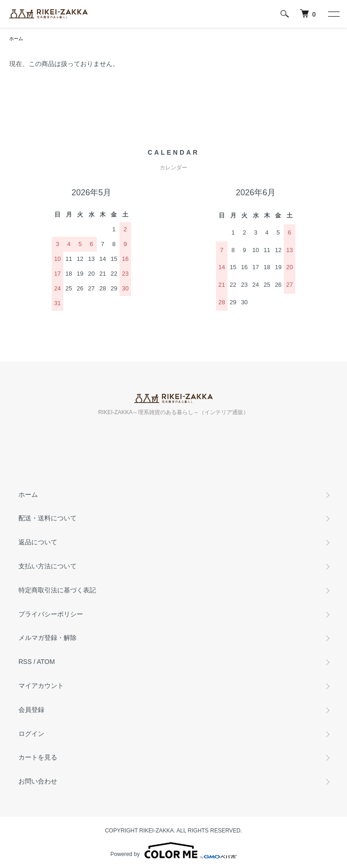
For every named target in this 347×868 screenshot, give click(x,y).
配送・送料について (48, 518)
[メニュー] (333, 14)
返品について (38, 542)
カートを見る (38, 757)
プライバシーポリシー (51, 614)
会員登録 (31, 710)
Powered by (173, 850)
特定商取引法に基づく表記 (57, 590)
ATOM (46, 662)
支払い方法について (48, 566)
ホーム (16, 39)
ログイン (31, 734)
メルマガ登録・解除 (48, 638)
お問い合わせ (38, 781)
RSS (25, 662)
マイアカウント (41, 686)
